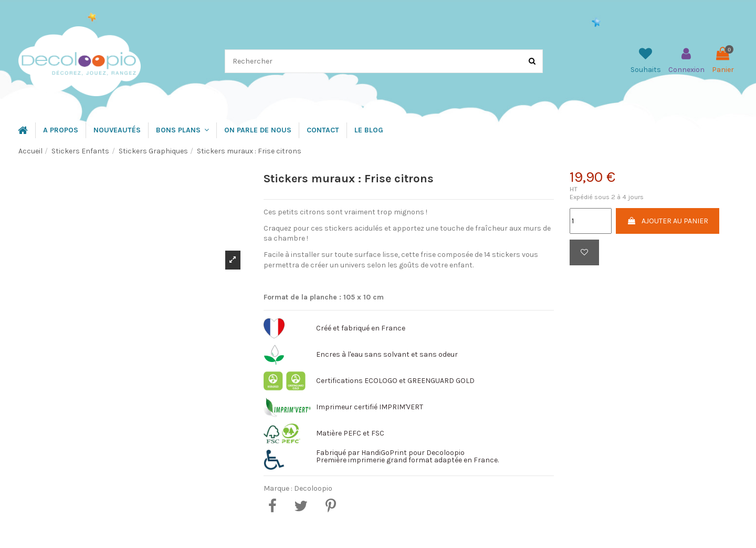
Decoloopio (313, 488)
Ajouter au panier (668, 221)
